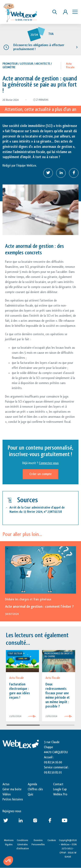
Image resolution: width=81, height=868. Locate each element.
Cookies (52, 840)
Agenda (32, 784)
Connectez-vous (49, 463)
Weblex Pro (60, 794)
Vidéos (7, 794)
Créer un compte (40, 474)
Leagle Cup (60, 789)
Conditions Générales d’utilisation (23, 844)
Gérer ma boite (12, 789)
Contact (58, 784)
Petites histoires (13, 799)
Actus (6, 784)
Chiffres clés (35, 789)
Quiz (31, 794)
